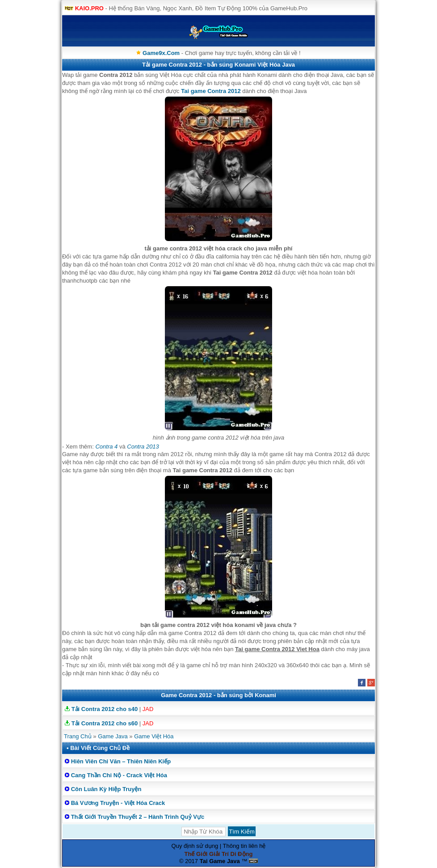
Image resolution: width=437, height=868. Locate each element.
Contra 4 (106, 447)
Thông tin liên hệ (244, 846)
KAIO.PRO (89, 8)
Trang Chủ (78, 736)
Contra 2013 (143, 447)
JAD (148, 709)
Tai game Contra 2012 (211, 91)
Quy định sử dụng (195, 846)
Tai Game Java (220, 861)
